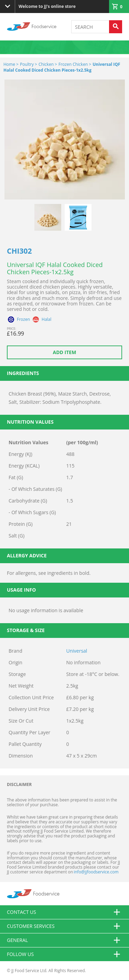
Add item (65, 352)
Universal (77, 651)
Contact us (64, 912)
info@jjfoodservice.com (96, 872)
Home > (11, 64)
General (64, 940)
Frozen (23, 319)
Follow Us (64, 954)
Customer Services (64, 926)
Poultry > (29, 64)
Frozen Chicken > (75, 64)
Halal (46, 319)
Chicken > (48, 64)
